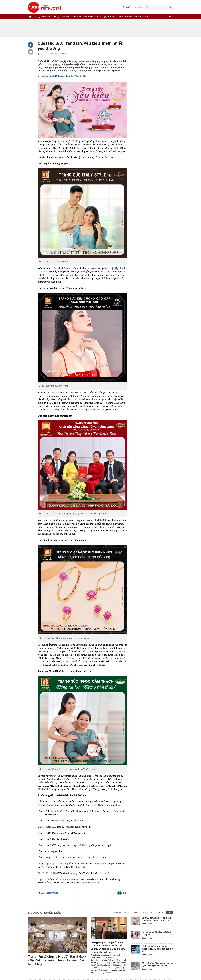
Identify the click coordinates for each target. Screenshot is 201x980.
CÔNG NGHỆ (77, 17)
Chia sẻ (53, 893)
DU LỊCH (138, 17)
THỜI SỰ (37, 17)
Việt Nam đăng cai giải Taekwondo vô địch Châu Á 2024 (62, 76)
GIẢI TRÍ (111, 17)
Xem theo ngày (122, 913)
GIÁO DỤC (56, 17)
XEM (169, 913)
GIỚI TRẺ (120, 17)
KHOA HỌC (46, 17)
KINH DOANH (88, 17)
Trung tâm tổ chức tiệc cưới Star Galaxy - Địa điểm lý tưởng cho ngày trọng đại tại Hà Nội (57, 960)
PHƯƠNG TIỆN (101, 17)
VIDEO (145, 17)
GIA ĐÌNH (129, 17)
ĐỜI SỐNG (66, 17)
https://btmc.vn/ (93, 883)
